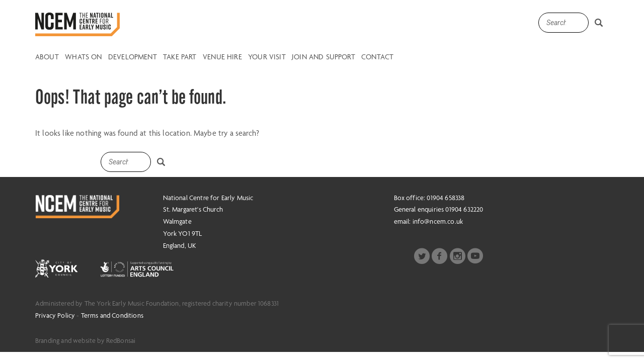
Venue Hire (222, 57)
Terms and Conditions (112, 315)
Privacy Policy (55, 315)
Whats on (83, 57)
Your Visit (267, 57)
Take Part (180, 57)
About (47, 57)
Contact (377, 57)
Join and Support (324, 57)
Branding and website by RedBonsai (85, 340)
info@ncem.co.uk (438, 221)
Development (133, 57)
